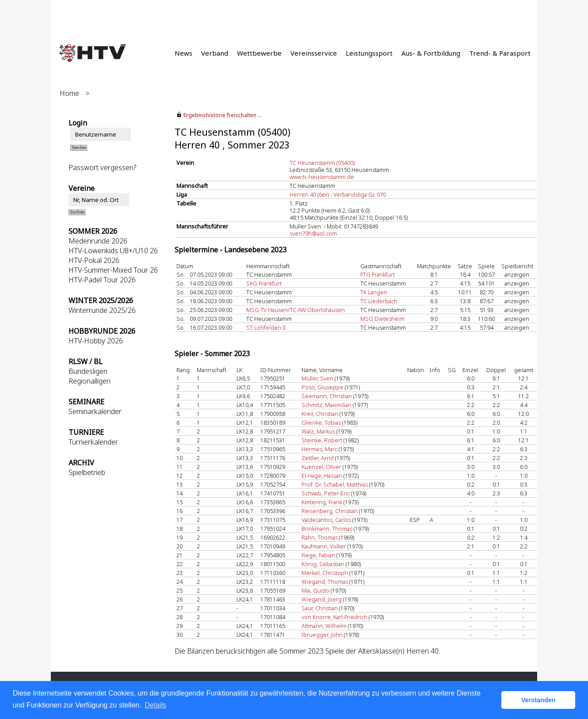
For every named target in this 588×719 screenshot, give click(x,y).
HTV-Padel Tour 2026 (102, 280)
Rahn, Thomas (320, 537)
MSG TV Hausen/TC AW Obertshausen (296, 310)
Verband (215, 53)
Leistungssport (369, 53)
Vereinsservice (314, 53)
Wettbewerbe (259, 53)
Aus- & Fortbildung (431, 53)
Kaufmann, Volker (324, 546)
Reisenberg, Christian (330, 511)
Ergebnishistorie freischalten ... (223, 115)
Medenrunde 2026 (98, 241)
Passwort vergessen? (102, 167)
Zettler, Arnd (318, 458)
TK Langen (374, 292)
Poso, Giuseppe (323, 387)
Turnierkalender (93, 442)
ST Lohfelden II (266, 327)
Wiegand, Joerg (322, 599)
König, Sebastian (323, 564)
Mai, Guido (315, 590)
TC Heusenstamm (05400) (322, 163)
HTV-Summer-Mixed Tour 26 (113, 270)
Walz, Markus (318, 431)
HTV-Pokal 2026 (94, 260)
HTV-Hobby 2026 (96, 341)
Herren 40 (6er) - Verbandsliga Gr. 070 (338, 194)
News (183, 53)
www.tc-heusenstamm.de (322, 177)
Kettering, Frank (322, 502)
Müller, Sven (317, 378)
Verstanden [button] (538, 700)
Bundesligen (88, 371)
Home (69, 93)
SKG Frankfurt (264, 283)
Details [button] (155, 705)
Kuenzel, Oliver (321, 467)
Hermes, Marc (319, 449)
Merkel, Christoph (325, 573)
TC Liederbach (379, 301)
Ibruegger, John (322, 635)
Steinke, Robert (322, 440)
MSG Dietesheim (382, 319)
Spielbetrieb (87, 472)
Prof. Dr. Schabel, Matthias (335, 484)
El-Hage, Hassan (322, 476)
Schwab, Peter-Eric (326, 493)
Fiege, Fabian (318, 555)
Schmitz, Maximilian (326, 405)
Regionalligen (90, 381)
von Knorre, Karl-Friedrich (334, 617)
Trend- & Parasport (500, 53)
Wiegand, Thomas (325, 582)
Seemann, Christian (327, 396)
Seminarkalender (95, 411)
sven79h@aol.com (313, 233)
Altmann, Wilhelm (324, 626)
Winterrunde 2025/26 (102, 310)
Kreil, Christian (320, 414)
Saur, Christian (320, 608)
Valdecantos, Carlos (326, 520)
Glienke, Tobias (321, 422)
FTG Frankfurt (378, 274)
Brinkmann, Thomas (327, 529)
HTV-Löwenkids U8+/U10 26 (113, 251)
